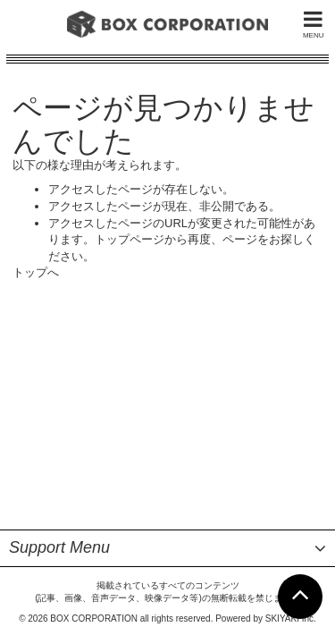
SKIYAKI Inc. (291, 396)
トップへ (36, 272)
